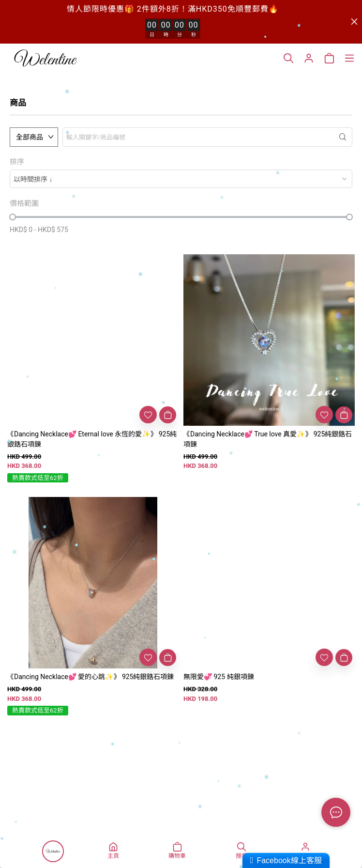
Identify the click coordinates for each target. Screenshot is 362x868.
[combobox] (181, 179)
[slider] (13, 217)
